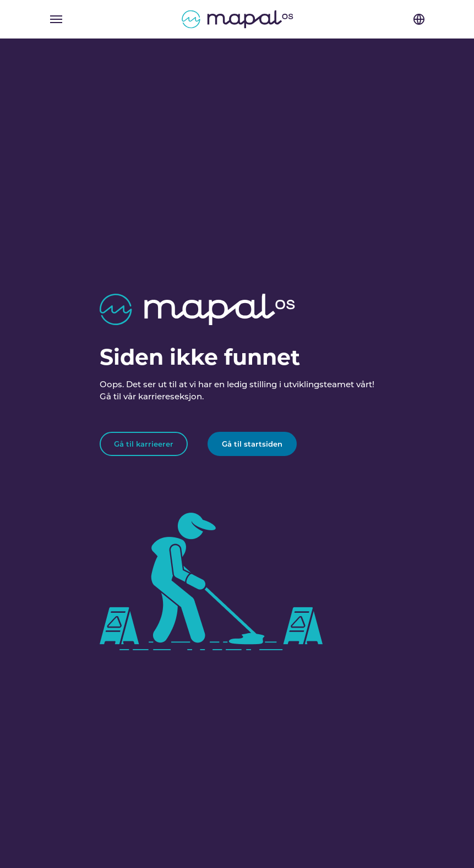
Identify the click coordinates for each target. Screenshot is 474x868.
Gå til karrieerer (144, 444)
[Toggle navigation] (56, 19)
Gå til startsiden (252, 444)
